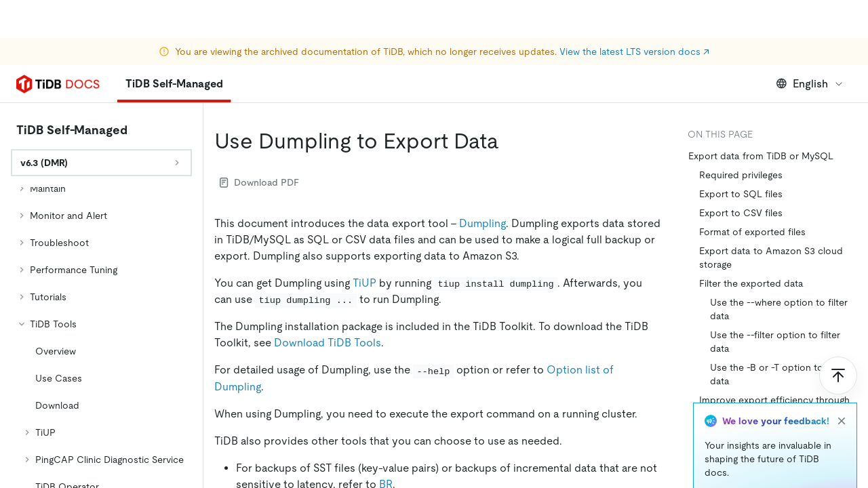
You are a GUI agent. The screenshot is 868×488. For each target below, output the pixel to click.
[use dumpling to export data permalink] (510, 141)
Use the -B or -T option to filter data (778, 374)
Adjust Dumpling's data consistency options (777, 439)
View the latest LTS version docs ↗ (634, 14)
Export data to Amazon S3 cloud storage (771, 258)
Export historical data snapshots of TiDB (776, 472)
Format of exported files (752, 232)
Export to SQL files (741, 194)
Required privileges (741, 175)
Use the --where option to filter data (779, 309)
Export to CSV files (741, 213)
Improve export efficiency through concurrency (774, 407)
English (810, 84)
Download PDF (259, 182)
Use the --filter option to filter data (775, 342)
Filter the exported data (751, 283)
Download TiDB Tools (328, 343)
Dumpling (482, 223)
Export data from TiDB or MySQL (761, 156)
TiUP (364, 283)
